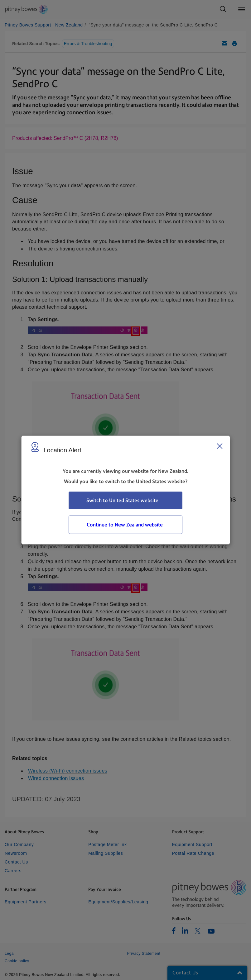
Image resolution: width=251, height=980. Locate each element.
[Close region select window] (220, 446)
